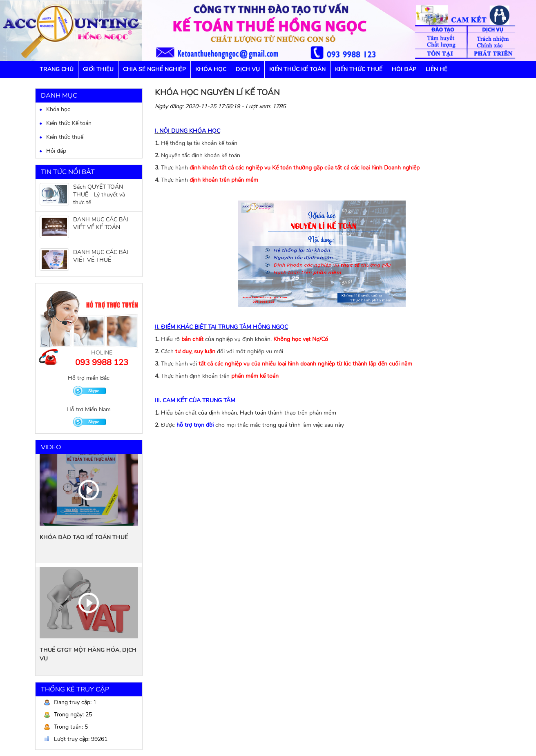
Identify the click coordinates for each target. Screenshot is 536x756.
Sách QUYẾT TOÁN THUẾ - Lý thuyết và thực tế (99, 195)
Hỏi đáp (404, 69)
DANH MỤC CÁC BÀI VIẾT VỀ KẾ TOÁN (101, 223)
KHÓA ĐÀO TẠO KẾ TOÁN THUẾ (84, 537)
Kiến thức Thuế (359, 69)
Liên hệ (437, 69)
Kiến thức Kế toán (297, 69)
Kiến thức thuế (65, 137)
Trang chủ (57, 69)
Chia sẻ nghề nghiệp (154, 69)
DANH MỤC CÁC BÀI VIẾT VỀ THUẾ (101, 256)
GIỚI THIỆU (98, 69)
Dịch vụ (248, 69)
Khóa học (211, 69)
